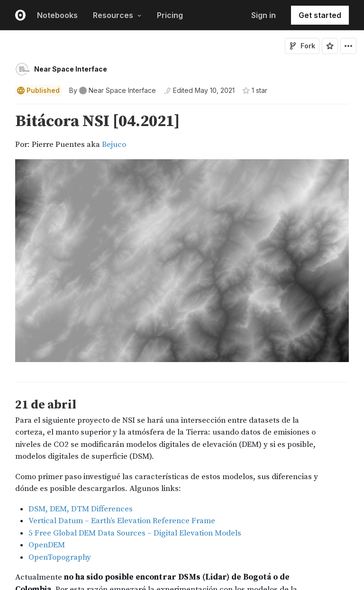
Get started (320, 15)
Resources (117, 15)
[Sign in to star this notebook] (330, 46)
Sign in (264, 15)
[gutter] (5, 239)
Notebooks (57, 15)
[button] (4, 108)
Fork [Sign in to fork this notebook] (302, 46)
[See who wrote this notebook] (113, 91)
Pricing (170, 15)
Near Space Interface (71, 69)
